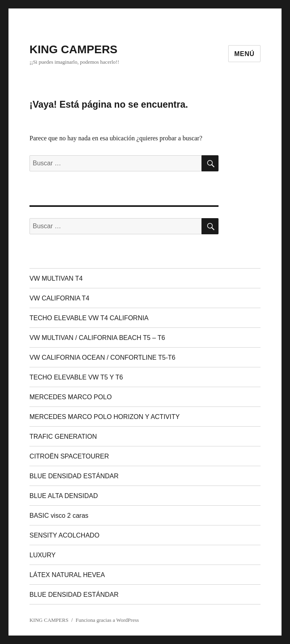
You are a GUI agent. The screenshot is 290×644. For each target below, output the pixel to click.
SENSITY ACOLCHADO (64, 535)
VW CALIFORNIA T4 (59, 298)
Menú (244, 54)
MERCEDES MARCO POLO (71, 397)
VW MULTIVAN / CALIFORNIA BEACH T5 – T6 (97, 338)
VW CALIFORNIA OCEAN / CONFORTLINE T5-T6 (102, 357)
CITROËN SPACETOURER (69, 456)
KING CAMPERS (74, 49)
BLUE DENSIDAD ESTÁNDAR (74, 476)
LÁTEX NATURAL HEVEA (67, 575)
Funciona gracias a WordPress (107, 620)
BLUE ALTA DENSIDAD (64, 496)
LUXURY (43, 555)
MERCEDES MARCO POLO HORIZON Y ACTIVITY (105, 417)
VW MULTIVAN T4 (56, 278)
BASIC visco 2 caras (59, 516)
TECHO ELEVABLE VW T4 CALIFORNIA (89, 318)
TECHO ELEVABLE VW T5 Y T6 (76, 377)
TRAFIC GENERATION (63, 437)
